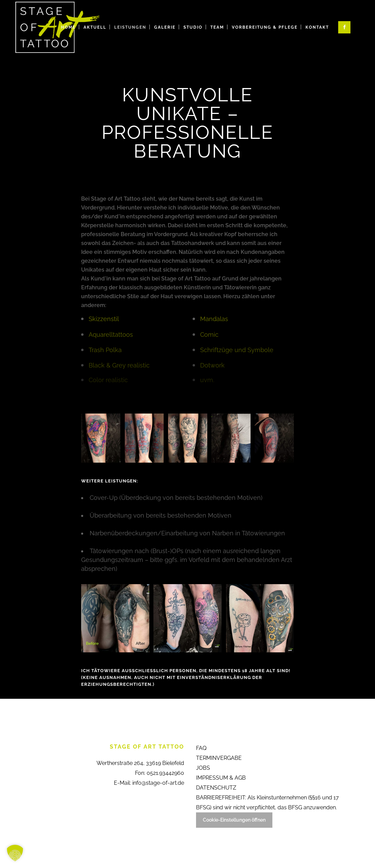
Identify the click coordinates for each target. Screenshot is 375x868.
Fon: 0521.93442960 (160, 773)
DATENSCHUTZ (216, 788)
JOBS (203, 768)
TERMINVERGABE (219, 758)
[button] (15, 853)
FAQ (201, 748)
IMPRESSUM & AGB (221, 778)
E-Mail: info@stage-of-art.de (149, 783)
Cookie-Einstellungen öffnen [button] (234, 820)
